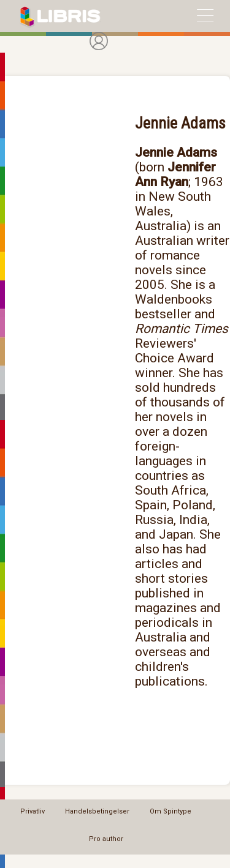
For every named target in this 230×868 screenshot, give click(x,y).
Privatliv (33, 811)
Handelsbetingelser (97, 811)
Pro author (106, 839)
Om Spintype (171, 811)
